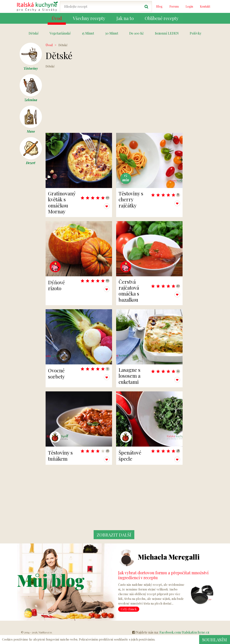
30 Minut (112, 33)
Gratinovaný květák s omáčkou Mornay (62, 202)
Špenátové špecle (130, 455)
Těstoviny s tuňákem (60, 455)
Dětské (34, 33)
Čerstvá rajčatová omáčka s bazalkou (129, 291)
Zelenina (31, 88)
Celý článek (129, 609)
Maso (31, 120)
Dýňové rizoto (56, 285)
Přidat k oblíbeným (97, 206)
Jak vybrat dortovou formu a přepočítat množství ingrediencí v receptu (163, 575)
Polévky (196, 33)
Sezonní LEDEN (167, 33)
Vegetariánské (60, 33)
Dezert (31, 151)
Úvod (49, 45)
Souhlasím (214, 640)
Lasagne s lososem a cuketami (130, 376)
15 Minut (88, 33)
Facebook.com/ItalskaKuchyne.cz (184, 632)
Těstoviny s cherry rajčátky (131, 199)
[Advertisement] (114, 100)
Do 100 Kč (137, 33)
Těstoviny (31, 57)
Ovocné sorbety (56, 373)
